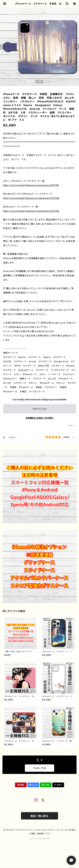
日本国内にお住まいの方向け (39, 418)
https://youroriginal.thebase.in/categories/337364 (31, 198)
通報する (72, 426)
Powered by (39, 838)
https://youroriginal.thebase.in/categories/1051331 (31, 185)
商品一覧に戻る (39, 816)
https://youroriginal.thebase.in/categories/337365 (31, 211)
